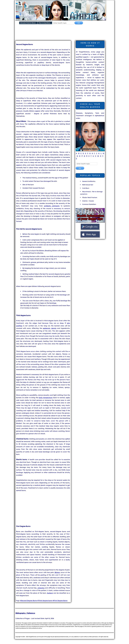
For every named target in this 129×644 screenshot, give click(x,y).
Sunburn (50, 593)
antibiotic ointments (52, 206)
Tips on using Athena (44, 23)
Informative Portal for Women (28, 23)
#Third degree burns (45, 601)
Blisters (57, 572)
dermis (54, 328)
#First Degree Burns (60, 601)
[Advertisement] (64, 33)
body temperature (46, 398)
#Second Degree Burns (29, 601)
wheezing (41, 588)
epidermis (46, 328)
